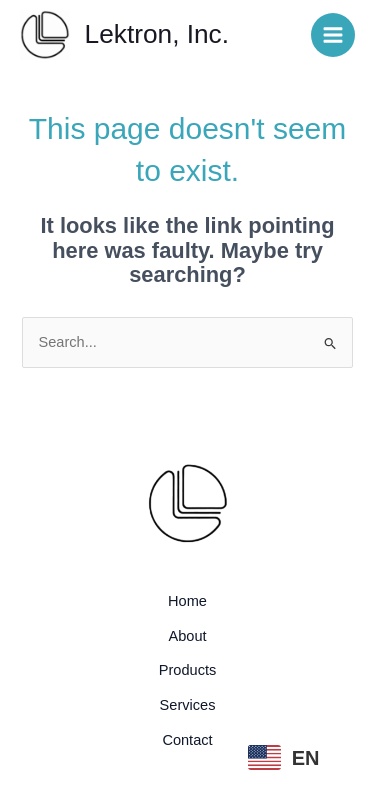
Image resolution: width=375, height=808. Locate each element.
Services (188, 705)
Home (187, 601)
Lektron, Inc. (157, 34)
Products (188, 670)
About (187, 636)
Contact (187, 740)
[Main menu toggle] (333, 35)
